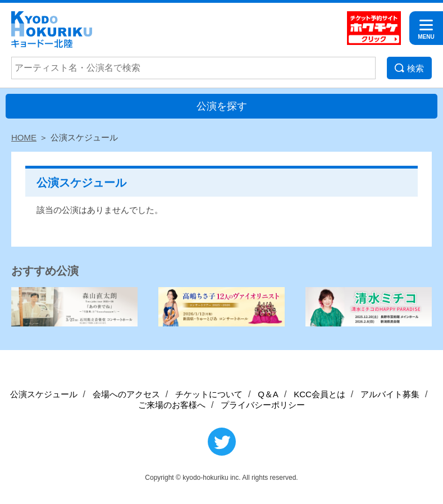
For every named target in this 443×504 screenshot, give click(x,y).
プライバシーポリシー (263, 405)
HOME (24, 137)
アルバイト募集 (390, 394)
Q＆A (268, 394)
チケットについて (209, 394)
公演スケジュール (44, 394)
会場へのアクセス (126, 394)
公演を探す (222, 106)
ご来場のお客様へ (172, 405)
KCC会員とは (319, 394)
